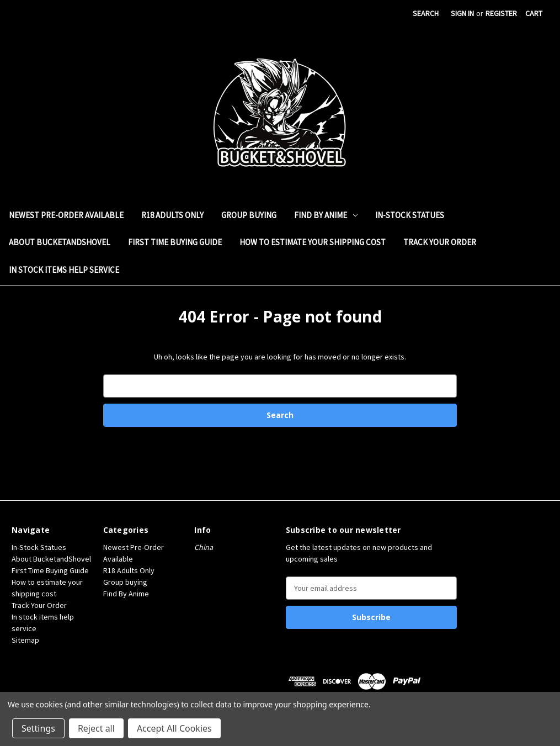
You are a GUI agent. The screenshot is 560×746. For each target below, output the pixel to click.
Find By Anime (326, 215)
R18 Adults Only (172, 215)
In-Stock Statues (410, 215)
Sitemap (25, 640)
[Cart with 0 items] (534, 14)
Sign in (462, 13)
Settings (38, 728)
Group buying (249, 215)
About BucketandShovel (60, 242)
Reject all (96, 728)
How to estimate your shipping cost (313, 242)
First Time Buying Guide (175, 242)
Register (501, 13)
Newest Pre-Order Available (66, 215)
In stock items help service (64, 270)
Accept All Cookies (174, 728)
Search (426, 13)
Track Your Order (440, 242)
